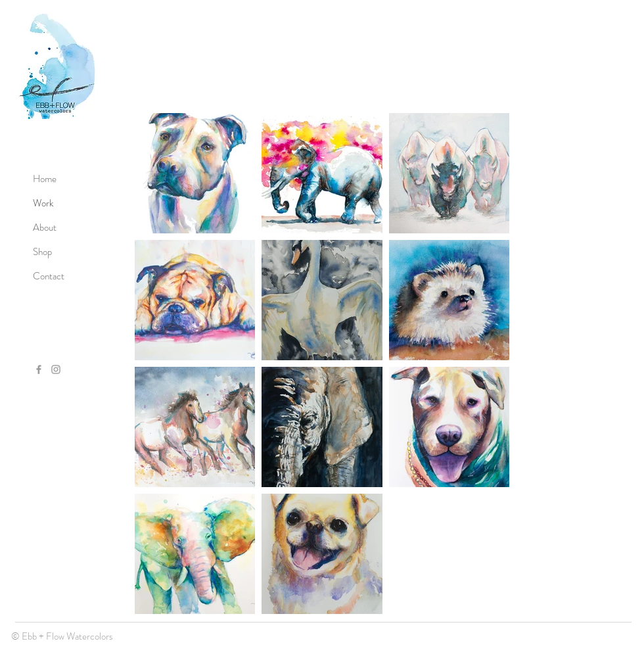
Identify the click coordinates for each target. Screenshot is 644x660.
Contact (49, 276)
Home (45, 179)
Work (43, 203)
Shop (42, 252)
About (45, 227)
